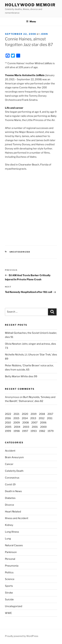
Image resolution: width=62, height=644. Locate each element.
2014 (25, 418)
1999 (8, 431)
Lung (8, 539)
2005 (8, 427)
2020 (25, 414)
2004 (17, 427)
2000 (43, 427)
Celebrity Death (14, 471)
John (44, 34)
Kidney (9, 525)
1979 (51, 431)
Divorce (10, 505)
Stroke (9, 593)
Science (10, 579)
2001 (35, 427)
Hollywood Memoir (30, 5)
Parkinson (11, 552)
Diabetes (10, 498)
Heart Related (13, 512)
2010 (8, 423)
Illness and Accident (17, 518)
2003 (26, 427)
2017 (50, 414)
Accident (10, 451)
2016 (8, 418)
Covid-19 (10, 484)
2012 (42, 418)
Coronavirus (12, 478)
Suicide (9, 599)
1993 (34, 431)
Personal (10, 559)
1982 (42, 431)
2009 (17, 423)
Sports (9, 586)
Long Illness (12, 532)
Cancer (9, 464)
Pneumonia (12, 566)
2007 (34, 423)
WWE (8, 613)
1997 (25, 431)
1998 (17, 431)
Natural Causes (14, 545)
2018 (42, 414)
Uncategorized (14, 606)
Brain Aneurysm (14, 457)
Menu (31, 21)
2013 (33, 418)
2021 (16, 414)
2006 (43, 423)
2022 (8, 414)
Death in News (13, 491)
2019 (34, 414)
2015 (16, 418)
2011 (50, 418)
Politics (9, 573)
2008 (26, 423)
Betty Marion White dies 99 (21, 376)
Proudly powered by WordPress (22, 636)
